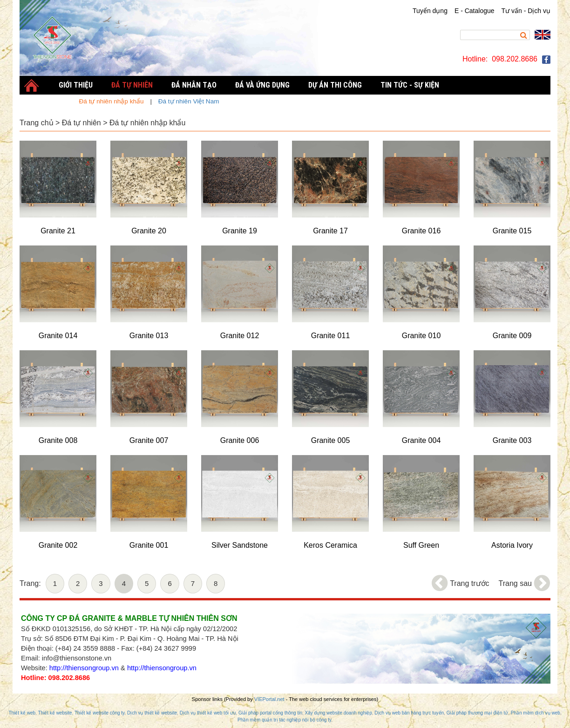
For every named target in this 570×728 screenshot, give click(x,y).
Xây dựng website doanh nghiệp (339, 713)
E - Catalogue (475, 11)
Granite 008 (58, 440)
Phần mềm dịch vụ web (536, 713)
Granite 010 (421, 336)
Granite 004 (421, 440)
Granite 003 (512, 440)
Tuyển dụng (430, 11)
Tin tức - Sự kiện (410, 85)
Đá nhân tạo (194, 85)
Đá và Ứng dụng (262, 85)
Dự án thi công (335, 85)
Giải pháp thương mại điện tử (478, 713)
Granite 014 (58, 336)
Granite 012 (240, 336)
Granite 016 (421, 231)
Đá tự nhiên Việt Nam (189, 101)
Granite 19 (240, 231)
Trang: (30, 583)
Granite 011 (331, 336)
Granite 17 (330, 231)
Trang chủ (37, 123)
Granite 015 (512, 231)
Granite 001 (149, 545)
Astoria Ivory (512, 545)
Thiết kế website (55, 713)
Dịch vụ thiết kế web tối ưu (208, 713)
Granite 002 (58, 545)
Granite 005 (331, 440)
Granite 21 (58, 231)
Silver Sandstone (240, 545)
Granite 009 (512, 336)
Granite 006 (240, 440)
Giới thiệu (76, 85)
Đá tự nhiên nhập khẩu (147, 123)
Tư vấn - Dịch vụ (526, 11)
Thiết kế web (22, 713)
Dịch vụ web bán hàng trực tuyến (409, 713)
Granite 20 (149, 231)
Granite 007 (149, 440)
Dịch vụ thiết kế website (152, 713)
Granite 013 (149, 336)
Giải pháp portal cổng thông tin (270, 713)
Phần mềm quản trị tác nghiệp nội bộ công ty (284, 720)
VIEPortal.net (269, 699)
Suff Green (421, 545)
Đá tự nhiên (81, 123)
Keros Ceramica (330, 545)
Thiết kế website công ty (99, 713)
